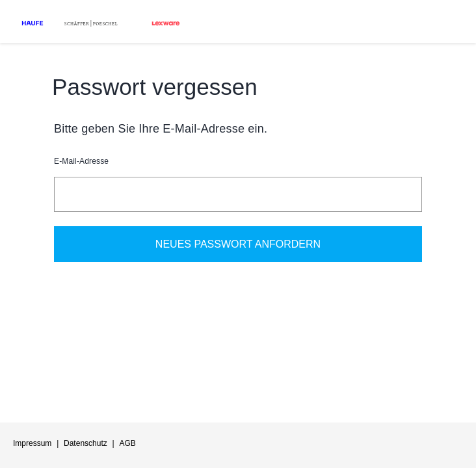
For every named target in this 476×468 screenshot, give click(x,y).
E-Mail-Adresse (81, 161)
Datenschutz (86, 443)
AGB (127, 443)
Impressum (32, 443)
